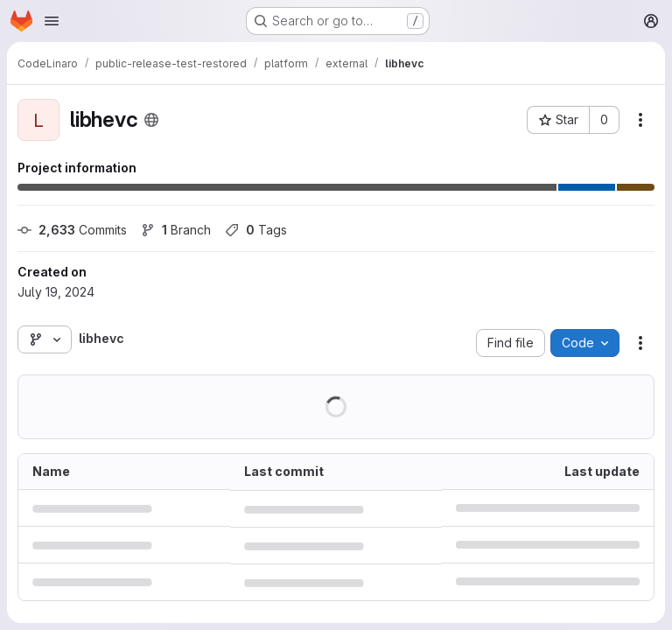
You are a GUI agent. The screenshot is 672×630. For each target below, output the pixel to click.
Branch (176, 230)
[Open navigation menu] (52, 21)
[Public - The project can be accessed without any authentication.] (151, 120)
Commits (72, 230)
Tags (256, 230)
